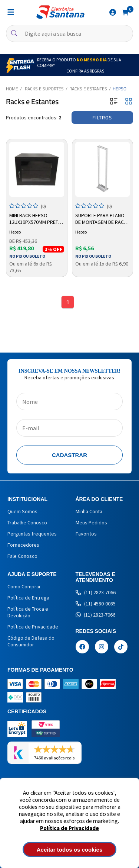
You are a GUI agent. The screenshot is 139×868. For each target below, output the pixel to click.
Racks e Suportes (44, 89)
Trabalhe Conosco (27, 523)
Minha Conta (89, 511)
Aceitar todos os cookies (70, 850)
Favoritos (86, 534)
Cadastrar (69, 455)
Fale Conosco (22, 556)
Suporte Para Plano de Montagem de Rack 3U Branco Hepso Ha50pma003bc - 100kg (101, 219)
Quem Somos (22, 511)
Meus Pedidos (91, 523)
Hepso (120, 89)
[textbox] (69, 33)
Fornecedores (23, 545)
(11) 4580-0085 (96, 604)
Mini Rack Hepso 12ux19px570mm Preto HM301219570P (36, 219)
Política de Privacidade (69, 828)
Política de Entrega (28, 598)
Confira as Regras (85, 71)
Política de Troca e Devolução (28, 612)
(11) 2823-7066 (96, 592)
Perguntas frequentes (32, 534)
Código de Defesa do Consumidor (31, 641)
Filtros (102, 118)
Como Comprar (24, 586)
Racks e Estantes (88, 89)
